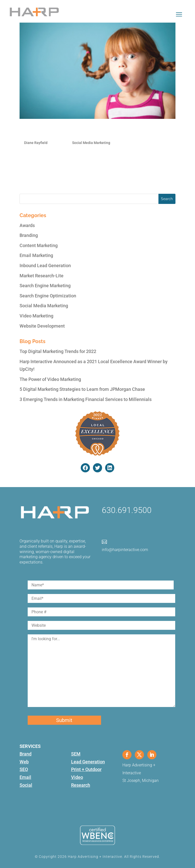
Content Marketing (39, 245)
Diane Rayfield (36, 143)
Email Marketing (36, 255)
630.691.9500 (127, 510)
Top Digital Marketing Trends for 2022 (58, 351)
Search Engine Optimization (48, 296)
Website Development (42, 326)
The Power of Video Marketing (50, 379)
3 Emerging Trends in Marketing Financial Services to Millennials (86, 399)
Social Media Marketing (91, 143)
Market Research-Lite (42, 276)
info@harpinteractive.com (125, 550)
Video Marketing (36, 316)
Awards (27, 225)
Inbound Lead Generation (45, 266)
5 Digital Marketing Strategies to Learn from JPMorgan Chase (82, 389)
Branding (29, 235)
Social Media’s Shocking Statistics (71, 131)
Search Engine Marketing (45, 286)
